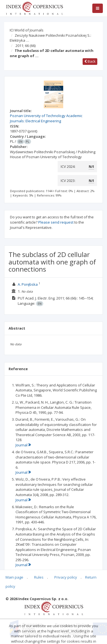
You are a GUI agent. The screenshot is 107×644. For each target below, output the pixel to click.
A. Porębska (28, 284)
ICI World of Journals (27, 30)
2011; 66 (26, 46)
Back (90, 61)
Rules (39, 577)
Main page (14, 577)
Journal (23, 445)
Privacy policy (66, 577)
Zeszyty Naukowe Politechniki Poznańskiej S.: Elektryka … (50, 38)
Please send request (56, 222)
